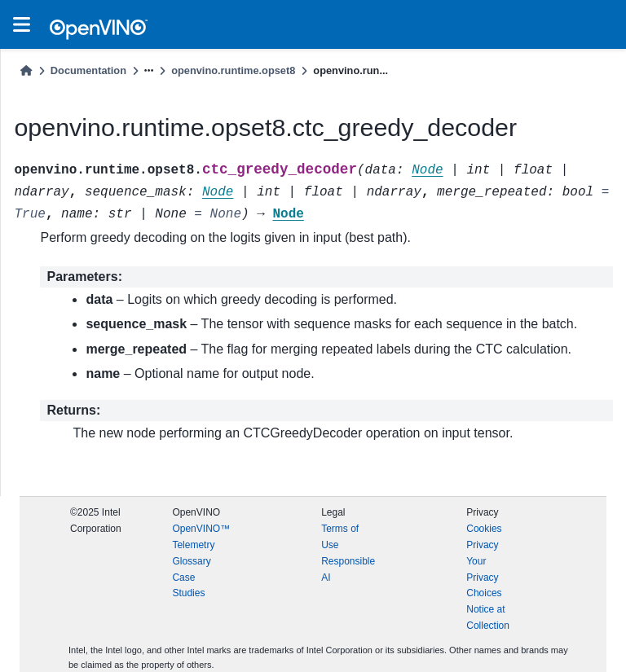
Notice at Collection (488, 617)
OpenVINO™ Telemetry (201, 537)
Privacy (482, 545)
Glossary (191, 561)
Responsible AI (348, 569)
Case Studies (188, 586)
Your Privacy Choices (484, 578)
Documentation (88, 70)
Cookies (484, 529)
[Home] (26, 70)
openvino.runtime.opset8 (233, 70)
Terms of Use (340, 537)
